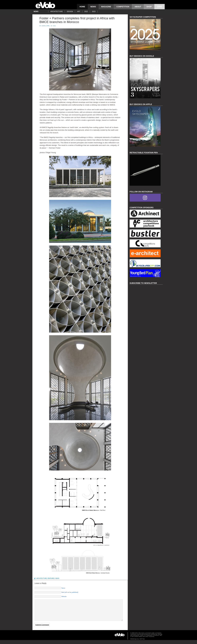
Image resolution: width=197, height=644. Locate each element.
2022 (86, 12)
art (79, 12)
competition (123, 7)
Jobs (160, 7)
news (93, 7)
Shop (149, 7)
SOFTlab (142, 643)
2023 (94, 12)
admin (43, 26)
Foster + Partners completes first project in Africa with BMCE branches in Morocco (77, 20)
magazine (106, 7)
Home (82, 7)
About (138, 7)
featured (51, 578)
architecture (57, 12)
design (70, 12)
